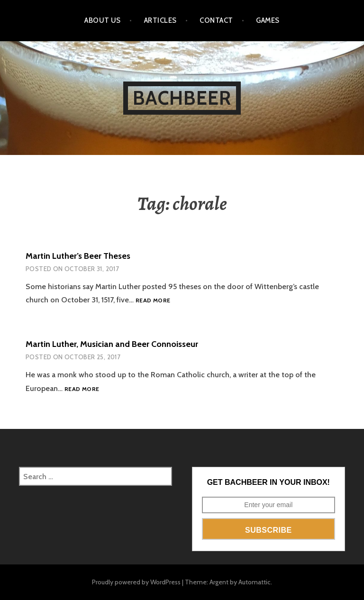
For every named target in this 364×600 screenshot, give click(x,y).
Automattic (255, 582)
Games (268, 20)
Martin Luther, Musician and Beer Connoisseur (112, 344)
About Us (103, 20)
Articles (160, 20)
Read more (153, 301)
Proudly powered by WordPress (136, 582)
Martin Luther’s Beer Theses (78, 256)
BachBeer (182, 98)
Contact (216, 20)
